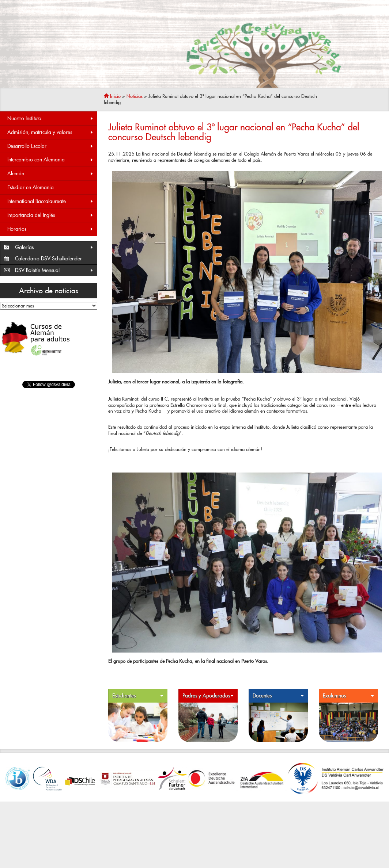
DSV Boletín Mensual (54, 270)
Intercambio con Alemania (50, 160)
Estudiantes (138, 696)
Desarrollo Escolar (50, 146)
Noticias (135, 96)
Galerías (54, 247)
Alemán (50, 174)
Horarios (50, 229)
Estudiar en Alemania (31, 187)
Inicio (112, 96)
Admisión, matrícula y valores (50, 132)
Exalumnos (349, 696)
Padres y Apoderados (208, 696)
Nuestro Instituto (50, 118)
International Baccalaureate (50, 201)
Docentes (278, 696)
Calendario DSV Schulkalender (48, 259)
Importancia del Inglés (50, 215)
